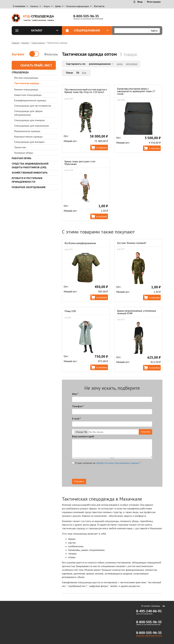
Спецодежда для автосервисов (33, 106)
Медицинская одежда (27, 131)
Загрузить (145, 432)
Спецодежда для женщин (29, 142)
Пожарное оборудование (29, 187)
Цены (58, 6)
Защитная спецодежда (28, 95)
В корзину (102, 147)
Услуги (47, 6)
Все (84, 73)
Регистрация (154, 2)
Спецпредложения (91, 30)
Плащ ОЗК (70, 311)
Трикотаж (20, 147)
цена (120, 64)
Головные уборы (24, 153)
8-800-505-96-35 (86, 16)
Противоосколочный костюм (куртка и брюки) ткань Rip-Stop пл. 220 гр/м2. (86, 91)
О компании (19, 6)
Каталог (45, 30)
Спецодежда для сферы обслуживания (28, 113)
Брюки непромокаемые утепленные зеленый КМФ (137, 312)
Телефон (78, 406)
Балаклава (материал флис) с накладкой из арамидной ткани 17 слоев (136, 91)
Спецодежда (38, 43)
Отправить (79, 481)
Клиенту (34, 6)
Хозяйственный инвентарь (30, 173)
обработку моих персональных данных (118, 463)
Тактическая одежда (27, 83)
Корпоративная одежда (28, 137)
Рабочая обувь (22, 158)
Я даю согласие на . (107, 463)
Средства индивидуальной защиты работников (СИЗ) (30, 165)
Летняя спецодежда (26, 78)
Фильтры (51, 54)
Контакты (99, 6)
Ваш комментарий (83, 436)
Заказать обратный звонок (149, 636)
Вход (140, 2)
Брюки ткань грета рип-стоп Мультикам (80, 163)
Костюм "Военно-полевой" (132, 243)
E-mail (76, 419)
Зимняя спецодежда (26, 89)
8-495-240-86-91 (149, 611)
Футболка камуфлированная (80, 243)
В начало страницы (151, 606)
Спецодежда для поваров (29, 120)
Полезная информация (77, 6)
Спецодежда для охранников (31, 126)
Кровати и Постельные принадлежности (27, 180)
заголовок (132, 64)
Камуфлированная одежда (30, 100)
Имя (75, 394)
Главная (15, 43)
